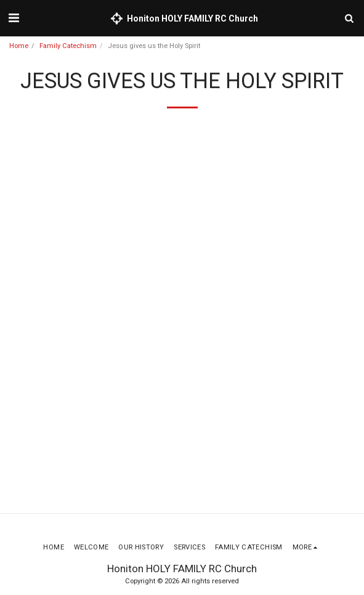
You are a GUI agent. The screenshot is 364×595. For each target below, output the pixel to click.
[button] (14, 18)
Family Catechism (68, 46)
